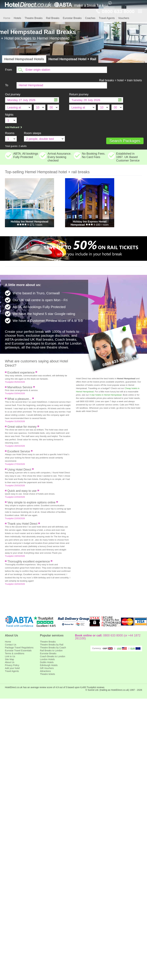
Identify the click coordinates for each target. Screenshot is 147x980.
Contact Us (11, 645)
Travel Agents (107, 18)
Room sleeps (33, 133)
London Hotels (47, 659)
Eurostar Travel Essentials (18, 650)
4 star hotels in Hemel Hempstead (106, 395)
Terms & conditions (15, 653)
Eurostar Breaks (72, 18)
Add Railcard (14, 127)
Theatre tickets (48, 674)
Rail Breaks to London (51, 650)
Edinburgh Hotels (49, 665)
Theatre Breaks (34, 18)
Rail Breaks (53, 18)
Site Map (9, 659)
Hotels (17, 18)
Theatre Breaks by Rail (52, 645)
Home (7, 18)
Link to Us (10, 656)
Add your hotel (12, 668)
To (7, 85)
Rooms (10, 133)
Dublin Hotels (47, 662)
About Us (10, 662)
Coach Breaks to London (53, 656)
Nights (9, 115)
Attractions (45, 671)
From (9, 70)
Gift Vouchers (47, 668)
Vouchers (124, 18)
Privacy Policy (12, 665)
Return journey (79, 94)
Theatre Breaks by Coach (53, 648)
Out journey (13, 94)
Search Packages (125, 141)
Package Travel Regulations (19, 648)
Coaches (90, 18)
